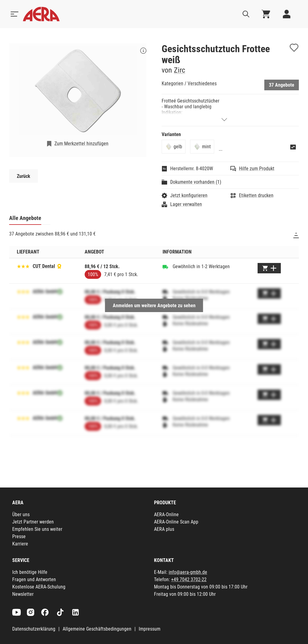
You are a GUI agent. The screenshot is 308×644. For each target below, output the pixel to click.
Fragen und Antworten (34, 579)
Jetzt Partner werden (33, 522)
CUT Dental (44, 266)
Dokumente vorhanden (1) (196, 182)
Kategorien (172, 83)
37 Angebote (282, 85)
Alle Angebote (25, 218)
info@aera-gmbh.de (188, 572)
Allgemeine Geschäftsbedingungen (97, 629)
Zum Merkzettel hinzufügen (81, 144)
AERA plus (164, 529)
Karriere (20, 544)
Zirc (180, 70)
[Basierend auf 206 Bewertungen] (23, 266)
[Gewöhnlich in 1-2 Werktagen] (165, 267)
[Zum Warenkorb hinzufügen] (269, 268)
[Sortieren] (296, 236)
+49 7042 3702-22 (189, 579)
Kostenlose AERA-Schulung (39, 587)
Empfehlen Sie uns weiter (37, 529)
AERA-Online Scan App (176, 522)
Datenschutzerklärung (34, 629)
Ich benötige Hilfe (30, 572)
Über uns (21, 514)
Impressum (150, 629)
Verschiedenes (202, 83)
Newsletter (23, 594)
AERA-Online (166, 514)
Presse (19, 536)
